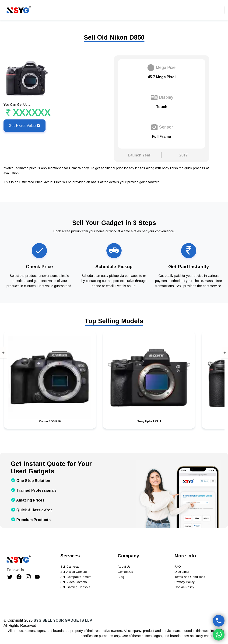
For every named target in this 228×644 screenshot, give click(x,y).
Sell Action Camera (74, 572)
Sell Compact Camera (76, 577)
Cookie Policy (184, 587)
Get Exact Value (25, 126)
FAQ (178, 567)
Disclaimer (182, 572)
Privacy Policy (185, 582)
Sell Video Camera (74, 582)
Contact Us (125, 572)
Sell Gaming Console (75, 587)
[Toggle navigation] (220, 10)
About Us (124, 567)
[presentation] (4, 353)
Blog (121, 577)
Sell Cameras (70, 567)
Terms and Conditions (190, 577)
